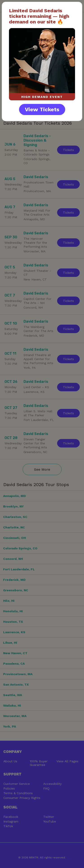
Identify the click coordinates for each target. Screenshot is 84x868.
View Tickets (42, 109)
